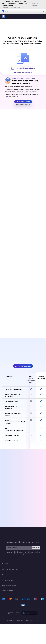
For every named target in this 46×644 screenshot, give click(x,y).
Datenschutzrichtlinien (14, 612)
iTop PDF (3, 16)
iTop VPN (5, 11)
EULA (10, 614)
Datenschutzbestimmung (11, 7)
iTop (23, 534)
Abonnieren (36, 548)
